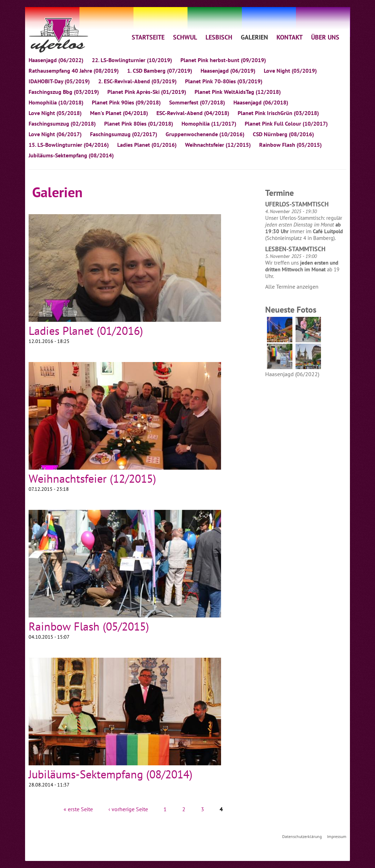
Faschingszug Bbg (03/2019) (64, 92)
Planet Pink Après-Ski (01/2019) (147, 92)
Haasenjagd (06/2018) (261, 102)
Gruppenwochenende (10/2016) (205, 134)
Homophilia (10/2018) (56, 102)
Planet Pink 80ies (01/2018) (139, 123)
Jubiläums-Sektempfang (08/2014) (71, 155)
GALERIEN (254, 37)
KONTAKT (290, 37)
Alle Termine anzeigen (292, 287)
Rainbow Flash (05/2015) (290, 145)
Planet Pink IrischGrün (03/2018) (278, 113)
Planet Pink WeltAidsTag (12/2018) (238, 92)
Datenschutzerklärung (302, 836)
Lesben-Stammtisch (295, 249)
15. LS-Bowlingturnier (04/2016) (69, 145)
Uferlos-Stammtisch (297, 204)
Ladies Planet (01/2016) (147, 145)
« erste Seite (78, 809)
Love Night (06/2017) (55, 134)
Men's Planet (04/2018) (119, 113)
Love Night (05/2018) (55, 113)
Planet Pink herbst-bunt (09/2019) (223, 60)
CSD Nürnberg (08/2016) (283, 134)
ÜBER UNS (325, 37)
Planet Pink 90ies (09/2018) (126, 102)
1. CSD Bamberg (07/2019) (160, 71)
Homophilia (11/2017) (209, 123)
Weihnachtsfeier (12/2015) (218, 145)
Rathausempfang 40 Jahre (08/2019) (74, 71)
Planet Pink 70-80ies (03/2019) (224, 81)
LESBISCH (219, 37)
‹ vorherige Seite (128, 809)
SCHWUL (185, 37)
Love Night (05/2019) (290, 71)
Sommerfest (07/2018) (197, 102)
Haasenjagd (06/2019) (228, 71)
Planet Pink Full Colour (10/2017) (286, 123)
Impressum (337, 836)
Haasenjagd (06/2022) (56, 60)
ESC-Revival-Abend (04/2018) (193, 113)
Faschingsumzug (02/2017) (124, 134)
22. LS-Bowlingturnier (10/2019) (132, 60)
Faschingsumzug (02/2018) (62, 123)
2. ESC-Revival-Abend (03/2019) (137, 81)
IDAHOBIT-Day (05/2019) (59, 81)
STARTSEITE (148, 37)
